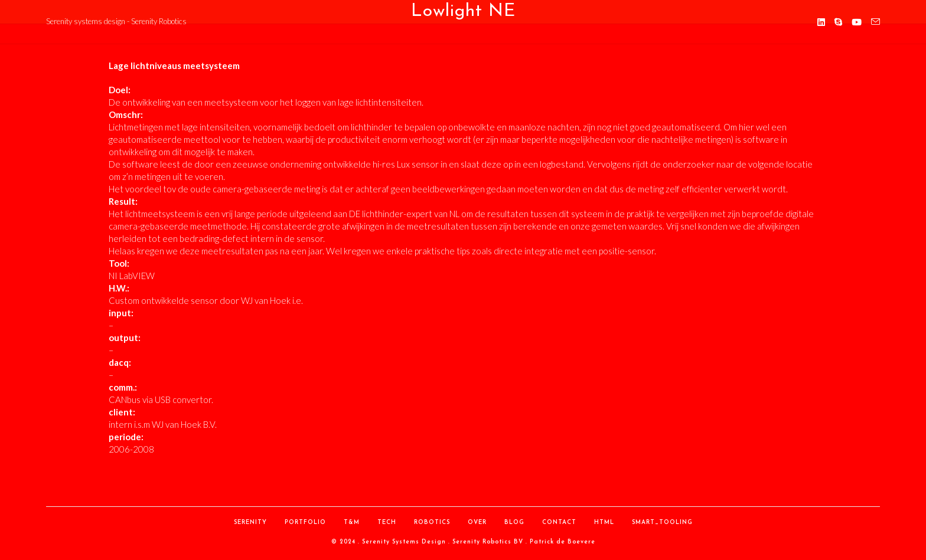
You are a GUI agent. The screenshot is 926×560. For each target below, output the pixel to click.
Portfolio (305, 523)
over (477, 523)
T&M (352, 523)
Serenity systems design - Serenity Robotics (116, 21)
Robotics (432, 523)
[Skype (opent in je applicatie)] (838, 22)
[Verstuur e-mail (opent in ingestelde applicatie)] (876, 22)
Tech (387, 523)
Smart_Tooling (662, 523)
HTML (604, 523)
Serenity (250, 523)
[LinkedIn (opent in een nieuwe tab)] (821, 22)
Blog (514, 523)
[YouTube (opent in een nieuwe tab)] (857, 22)
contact (559, 523)
